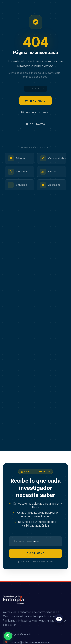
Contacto (35, 124)
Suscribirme (35, 553)
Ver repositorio (35, 112)
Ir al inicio (35, 101)
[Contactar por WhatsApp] (8, 636)
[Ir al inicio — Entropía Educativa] (14, 600)
